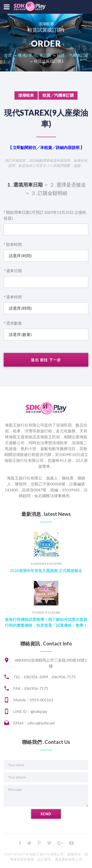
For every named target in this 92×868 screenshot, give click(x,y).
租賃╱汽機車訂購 (73, 55)
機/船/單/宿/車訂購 (34, 55)
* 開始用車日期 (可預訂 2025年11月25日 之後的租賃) (45, 215)
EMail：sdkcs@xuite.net (34, 723)
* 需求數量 (13, 323)
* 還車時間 (13, 297)
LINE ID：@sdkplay (30, 711)
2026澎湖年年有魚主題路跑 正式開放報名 (46, 570)
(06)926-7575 (64, 677)
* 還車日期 (13, 271)
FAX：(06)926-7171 (31, 688)
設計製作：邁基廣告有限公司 (60, 859)
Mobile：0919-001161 (33, 700)
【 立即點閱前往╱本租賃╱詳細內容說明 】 (46, 147)
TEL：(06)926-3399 (31, 677)
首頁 (8, 55)
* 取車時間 (13, 244)
